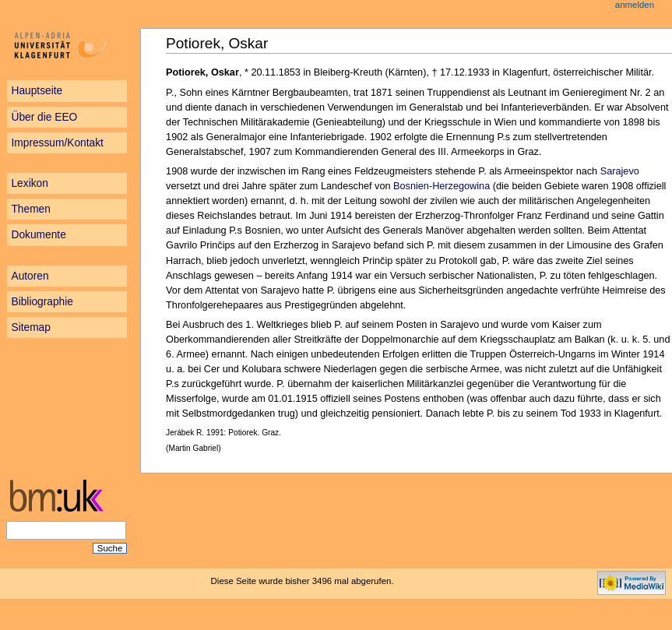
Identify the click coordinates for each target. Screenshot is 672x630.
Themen (30, 209)
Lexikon (29, 183)
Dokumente (38, 235)
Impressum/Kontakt (57, 143)
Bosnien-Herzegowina (442, 186)
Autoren (30, 276)
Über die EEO (44, 117)
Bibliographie (42, 302)
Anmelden (635, 5)
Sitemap (30, 327)
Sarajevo (620, 171)
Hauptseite (37, 91)
